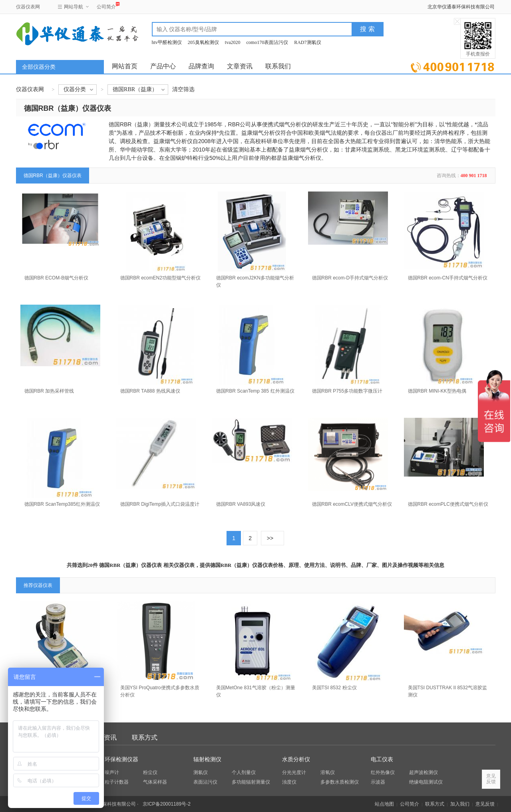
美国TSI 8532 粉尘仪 (334, 688)
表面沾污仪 (205, 782)
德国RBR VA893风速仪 (241, 504)
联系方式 (145, 737)
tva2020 (233, 42)
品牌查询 (201, 66)
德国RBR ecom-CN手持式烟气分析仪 (448, 278)
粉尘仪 (150, 772)
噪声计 (112, 772)
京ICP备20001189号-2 (167, 804)
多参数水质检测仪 (340, 782)
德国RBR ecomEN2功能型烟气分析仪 (160, 278)
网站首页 (125, 66)
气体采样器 (155, 782)
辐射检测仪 (207, 759)
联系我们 (278, 66)
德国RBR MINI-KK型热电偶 (437, 391)
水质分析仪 (296, 759)
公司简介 (106, 6)
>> (270, 538)
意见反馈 (485, 804)
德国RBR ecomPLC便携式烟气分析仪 (448, 504)
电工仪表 (382, 759)
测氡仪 (201, 772)
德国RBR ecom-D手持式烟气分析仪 (350, 278)
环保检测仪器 (121, 759)
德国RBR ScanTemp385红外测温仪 (62, 504)
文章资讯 (240, 66)
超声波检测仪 (424, 772)
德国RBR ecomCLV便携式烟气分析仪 (352, 504)
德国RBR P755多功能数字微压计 (347, 391)
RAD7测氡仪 (307, 42)
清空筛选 (183, 89)
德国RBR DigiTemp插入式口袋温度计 (160, 504)
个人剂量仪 (244, 772)
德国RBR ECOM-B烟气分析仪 (57, 278)
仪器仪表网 (28, 7)
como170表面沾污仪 (267, 42)
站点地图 (384, 804)
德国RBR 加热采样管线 (49, 391)
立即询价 (452, 66)
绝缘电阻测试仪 (426, 782)
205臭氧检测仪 (203, 42)
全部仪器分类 (39, 67)
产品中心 (163, 66)
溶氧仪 (328, 772)
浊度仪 (289, 782)
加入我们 (460, 804)
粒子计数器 (117, 782)
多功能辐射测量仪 (251, 782)
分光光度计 (294, 772)
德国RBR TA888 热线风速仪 (150, 391)
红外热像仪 (383, 772)
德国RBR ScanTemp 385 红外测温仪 (255, 391)
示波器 (378, 782)
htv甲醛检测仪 (167, 42)
